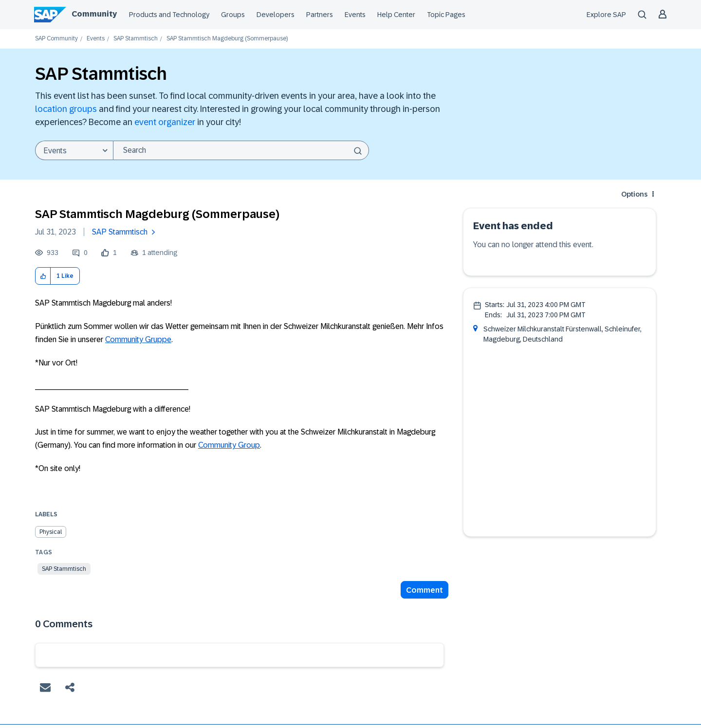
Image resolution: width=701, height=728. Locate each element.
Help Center (396, 15)
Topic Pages (446, 15)
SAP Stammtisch (136, 39)
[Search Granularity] (74, 150)
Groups (233, 15)
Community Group (229, 445)
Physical (51, 532)
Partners (320, 15)
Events (355, 15)
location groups (66, 109)
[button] (43, 276)
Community (94, 14)
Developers (276, 15)
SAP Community (56, 39)
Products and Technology (169, 15)
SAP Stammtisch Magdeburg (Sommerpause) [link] (227, 39)
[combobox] (241, 150)
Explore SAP (606, 15)
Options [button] (634, 194)
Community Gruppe (138, 339)
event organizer (165, 122)
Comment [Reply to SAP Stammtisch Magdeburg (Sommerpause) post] (424, 590)
